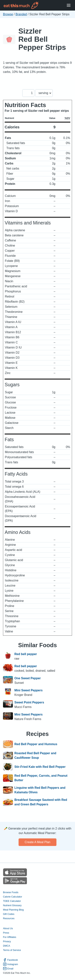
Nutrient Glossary (12, 905)
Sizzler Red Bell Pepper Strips (42, 39)
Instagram (10, 964)
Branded (21, 14)
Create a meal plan (38, 842)
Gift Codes (9, 914)
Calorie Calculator (13, 897)
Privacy (7, 941)
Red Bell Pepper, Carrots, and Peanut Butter (41, 778)
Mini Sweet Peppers (28, 690)
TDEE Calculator (12, 901)
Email (8, 969)
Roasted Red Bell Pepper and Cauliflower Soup (35, 755)
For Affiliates (10, 937)
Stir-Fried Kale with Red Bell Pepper (40, 767)
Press (6, 933)
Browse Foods (11, 892)
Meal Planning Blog (13, 910)
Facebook (10, 960)
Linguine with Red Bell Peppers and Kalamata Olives (40, 790)
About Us (8, 928)
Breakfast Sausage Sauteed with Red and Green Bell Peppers (41, 802)
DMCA (7, 946)
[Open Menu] (69, 5)
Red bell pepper (26, 654)
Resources (9, 918)
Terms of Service (12, 950)
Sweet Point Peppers (29, 702)
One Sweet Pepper (28, 678)
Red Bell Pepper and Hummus (36, 744)
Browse (8, 14)
